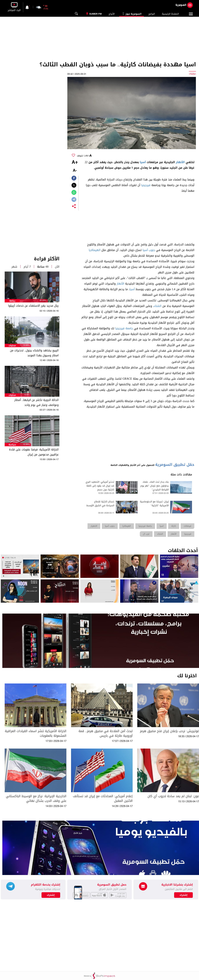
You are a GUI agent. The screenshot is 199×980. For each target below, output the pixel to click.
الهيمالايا (95, 250)
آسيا (143, 162)
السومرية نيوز (132, 14)
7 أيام (27, 267)
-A (75, 171)
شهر (14, 267)
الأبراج (112, 14)
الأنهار (180, 162)
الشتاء (157, 306)
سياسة (12, 445)
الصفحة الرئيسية (170, 14)
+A (75, 162)
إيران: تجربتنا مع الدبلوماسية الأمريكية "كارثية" (154, 504)
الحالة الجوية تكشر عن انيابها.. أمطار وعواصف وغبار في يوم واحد (36, 402)
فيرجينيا (146, 185)
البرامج (152, 14)
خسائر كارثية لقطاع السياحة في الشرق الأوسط (100, 504)
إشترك (51, 895)
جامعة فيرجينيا (124, 328)
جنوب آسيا (149, 250)
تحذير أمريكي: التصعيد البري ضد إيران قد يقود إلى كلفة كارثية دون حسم (100, 486)
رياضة (12, 301)
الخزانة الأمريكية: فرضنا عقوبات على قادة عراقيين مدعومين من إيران (34, 452)
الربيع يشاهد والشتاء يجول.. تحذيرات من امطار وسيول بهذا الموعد (34, 353)
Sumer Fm (95, 14)
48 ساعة (43, 267)
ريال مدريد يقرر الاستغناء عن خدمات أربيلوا (33, 306)
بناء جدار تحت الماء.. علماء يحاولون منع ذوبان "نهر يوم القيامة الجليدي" (155, 486)
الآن (57, 267)
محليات (12, 346)
